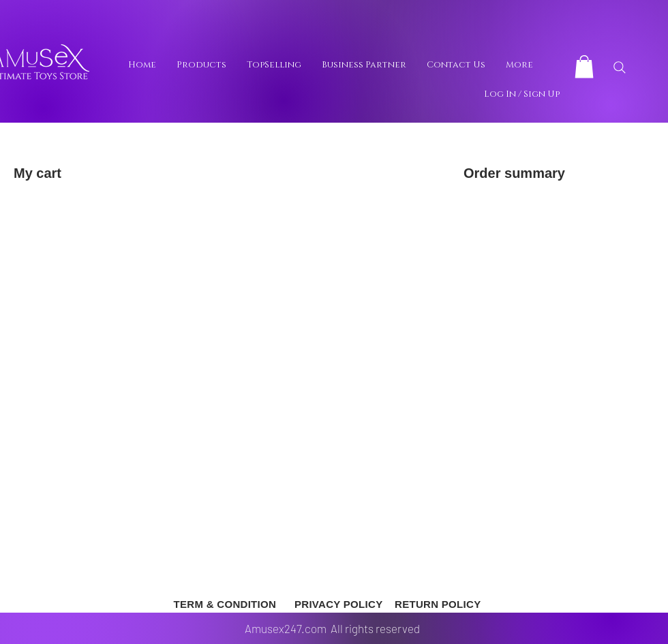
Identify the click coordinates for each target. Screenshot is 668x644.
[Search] (619, 67)
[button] (584, 66)
